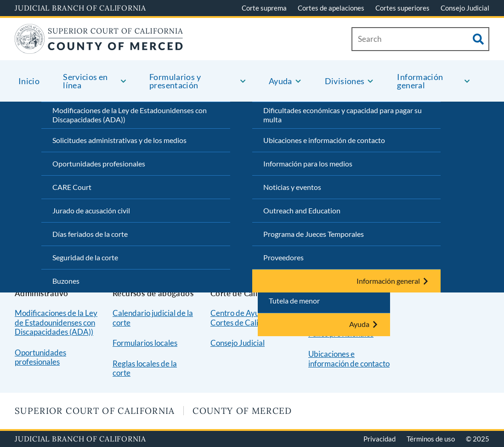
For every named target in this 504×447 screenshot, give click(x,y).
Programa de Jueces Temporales (314, 234)
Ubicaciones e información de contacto (324, 140)
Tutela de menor (294, 301)
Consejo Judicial (465, 8)
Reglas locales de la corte (145, 368)
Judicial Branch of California (80, 8)
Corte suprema (264, 8)
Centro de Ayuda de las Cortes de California (249, 318)
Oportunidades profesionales (99, 163)
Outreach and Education (302, 210)
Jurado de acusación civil (91, 210)
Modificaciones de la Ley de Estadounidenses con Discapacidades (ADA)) (130, 115)
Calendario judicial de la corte (153, 318)
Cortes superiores (402, 8)
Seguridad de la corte (85, 257)
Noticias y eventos (292, 187)
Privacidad (379, 439)
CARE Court (72, 187)
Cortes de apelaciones (331, 8)
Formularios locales (145, 343)
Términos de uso (431, 439)
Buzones (66, 281)
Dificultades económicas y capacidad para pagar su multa (343, 115)
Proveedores (283, 257)
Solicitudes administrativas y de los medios (119, 140)
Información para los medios (308, 163)
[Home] (99, 48)
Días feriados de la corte (90, 234)
